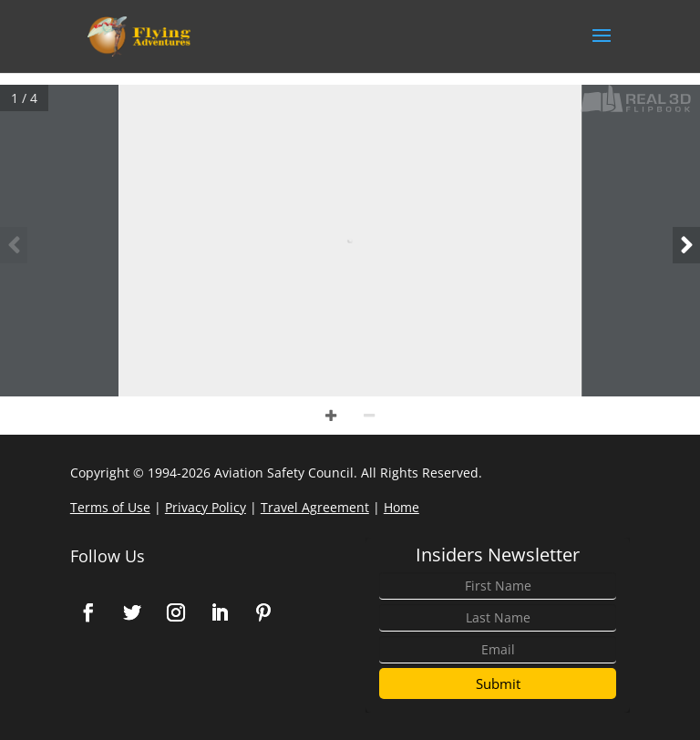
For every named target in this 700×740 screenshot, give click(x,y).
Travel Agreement (315, 507)
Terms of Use (110, 507)
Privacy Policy (206, 507)
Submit (498, 683)
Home (401, 507)
